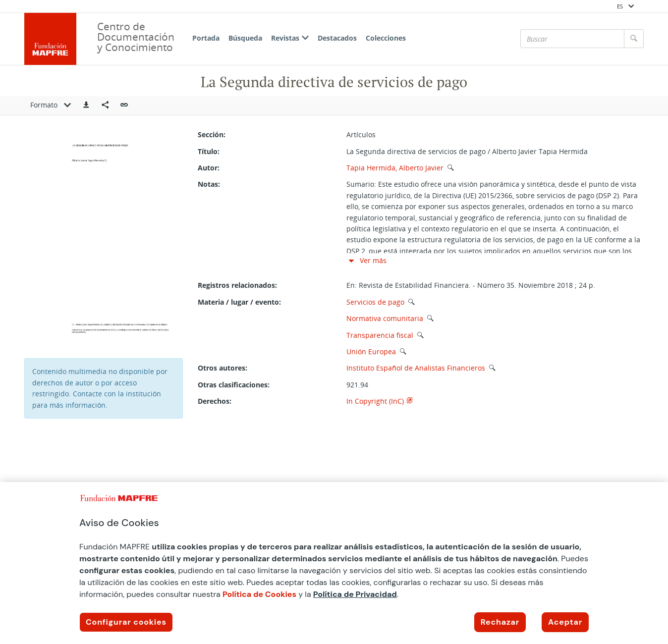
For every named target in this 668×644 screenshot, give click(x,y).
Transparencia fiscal (380, 335)
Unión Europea (371, 351)
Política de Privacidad (355, 594)
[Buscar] (572, 39)
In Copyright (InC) (375, 401)
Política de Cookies (259, 594)
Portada (206, 38)
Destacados (337, 38)
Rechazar (500, 622)
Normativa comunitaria (385, 318)
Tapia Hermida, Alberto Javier (395, 168)
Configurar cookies (126, 622)
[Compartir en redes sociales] (105, 106)
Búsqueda (245, 38)
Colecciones (386, 38)
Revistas (290, 38)
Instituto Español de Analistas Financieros (416, 368)
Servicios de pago (375, 302)
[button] (86, 106)
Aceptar (565, 622)
